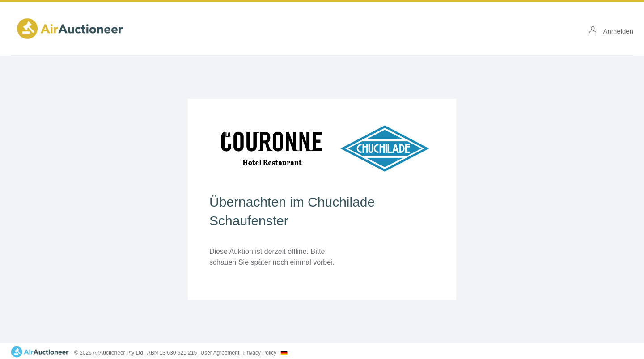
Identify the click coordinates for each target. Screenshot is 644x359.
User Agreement (220, 353)
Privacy (260, 353)
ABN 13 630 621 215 (172, 353)
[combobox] (284, 353)
